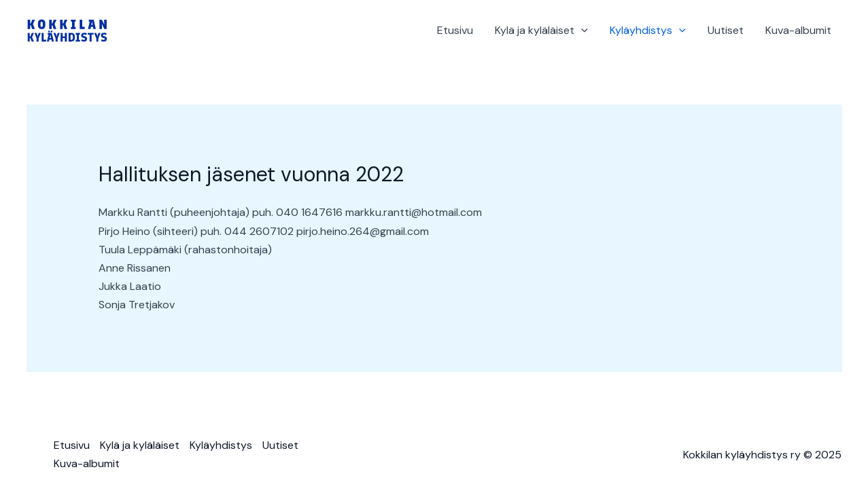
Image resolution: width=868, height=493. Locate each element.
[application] (581, 31)
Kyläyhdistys (648, 31)
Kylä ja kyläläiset (541, 31)
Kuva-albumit (798, 30)
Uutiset (726, 30)
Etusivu (455, 30)
